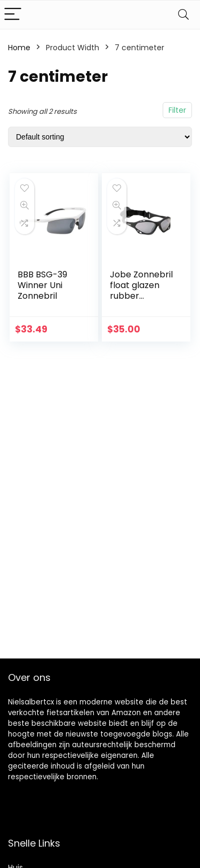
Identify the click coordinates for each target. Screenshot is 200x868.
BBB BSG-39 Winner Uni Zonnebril (42, 285)
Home (19, 48)
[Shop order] (100, 137)
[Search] (183, 15)
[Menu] (13, 15)
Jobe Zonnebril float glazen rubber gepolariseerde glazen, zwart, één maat (142, 301)
